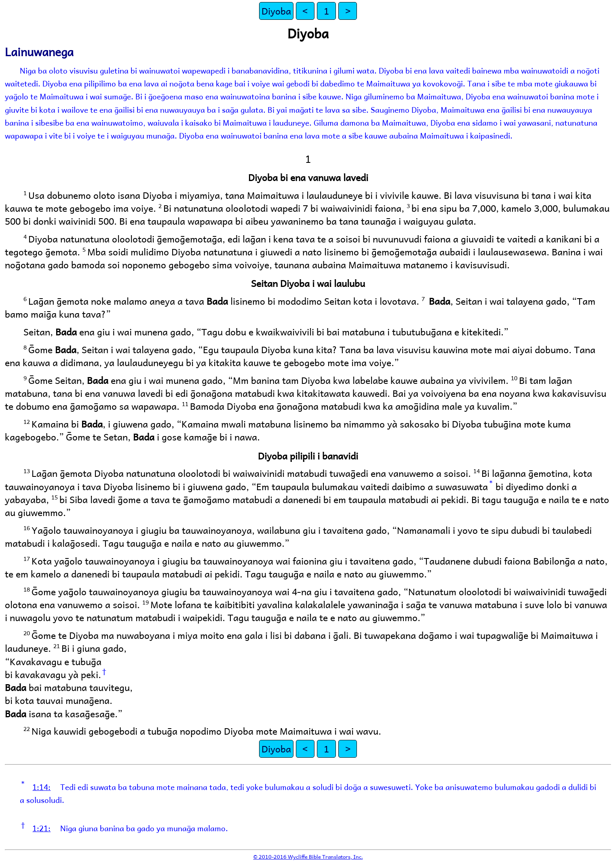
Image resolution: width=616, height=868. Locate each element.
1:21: (41, 828)
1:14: (41, 787)
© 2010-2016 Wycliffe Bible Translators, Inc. (308, 856)
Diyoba (276, 11)
